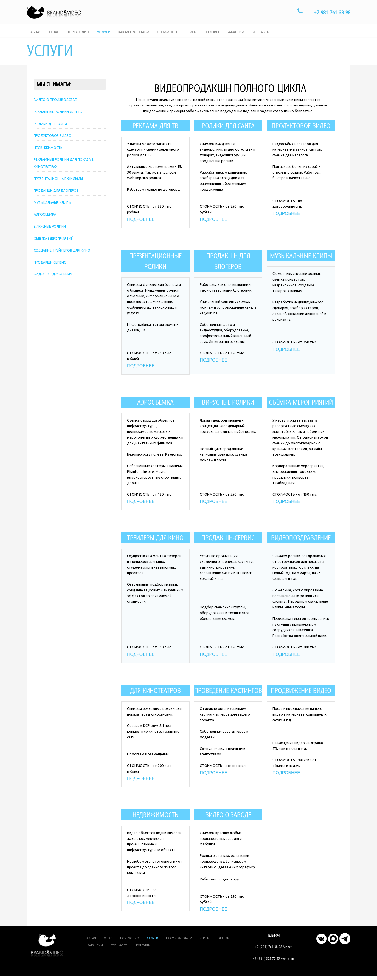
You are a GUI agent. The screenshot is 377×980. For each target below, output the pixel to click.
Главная (34, 36)
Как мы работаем (134, 36)
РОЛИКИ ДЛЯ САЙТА (50, 131)
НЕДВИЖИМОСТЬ (48, 155)
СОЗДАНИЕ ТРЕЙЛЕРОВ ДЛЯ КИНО (62, 258)
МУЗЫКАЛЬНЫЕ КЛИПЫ (53, 210)
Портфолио (78, 36)
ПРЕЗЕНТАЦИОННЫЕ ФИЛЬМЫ (58, 186)
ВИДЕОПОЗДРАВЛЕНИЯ (53, 282)
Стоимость (168, 36)
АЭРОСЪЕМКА (45, 222)
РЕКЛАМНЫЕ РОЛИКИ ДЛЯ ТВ (58, 119)
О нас (54, 36)
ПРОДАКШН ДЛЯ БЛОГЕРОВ (56, 198)
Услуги (104, 36)
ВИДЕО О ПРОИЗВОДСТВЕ (55, 107)
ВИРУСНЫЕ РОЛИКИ (50, 234)
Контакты (261, 36)
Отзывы (212, 36)
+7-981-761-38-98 (332, 12)
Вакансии (235, 36)
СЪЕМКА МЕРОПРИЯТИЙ (54, 246)
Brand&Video (227, 971)
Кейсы (191, 36)
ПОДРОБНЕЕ (141, 224)
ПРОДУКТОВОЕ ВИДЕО (53, 143)
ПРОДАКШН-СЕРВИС (50, 270)
